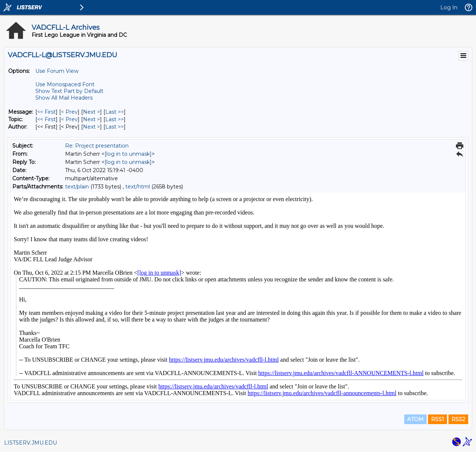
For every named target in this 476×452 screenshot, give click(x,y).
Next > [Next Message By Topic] (91, 119)
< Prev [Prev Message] (69, 112)
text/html (138, 187)
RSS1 (438, 419)
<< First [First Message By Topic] (46, 119)
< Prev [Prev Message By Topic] (69, 119)
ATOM (415, 419)
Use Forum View (57, 71)
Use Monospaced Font (65, 84)
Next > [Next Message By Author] (91, 127)
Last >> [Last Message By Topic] (115, 119)
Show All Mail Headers (64, 98)
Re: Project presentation (97, 146)
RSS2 (458, 419)
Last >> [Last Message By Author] (115, 127)
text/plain (77, 187)
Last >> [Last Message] (115, 112)
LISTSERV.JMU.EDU (30, 443)
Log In (449, 7)
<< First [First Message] (46, 112)
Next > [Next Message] (91, 112)
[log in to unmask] (128, 154)
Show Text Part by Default (69, 91)
